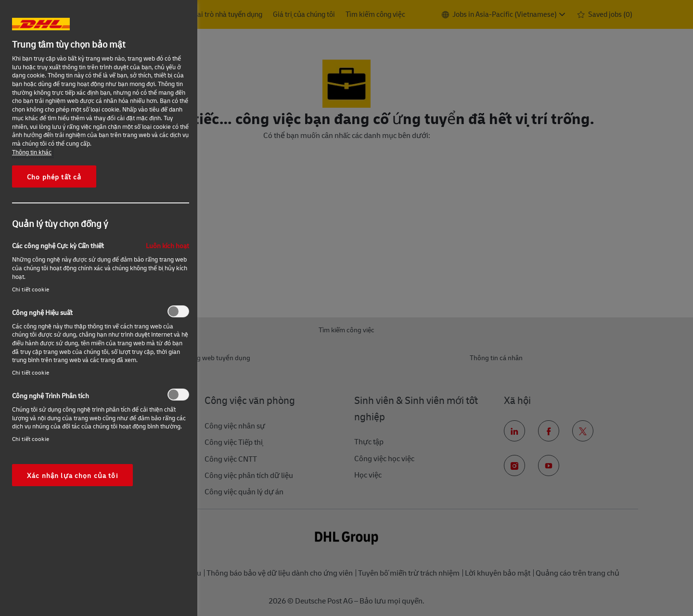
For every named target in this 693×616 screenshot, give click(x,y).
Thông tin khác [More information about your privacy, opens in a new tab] (32, 152)
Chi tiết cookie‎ (31, 289)
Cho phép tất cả (54, 176)
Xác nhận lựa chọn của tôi (72, 475)
